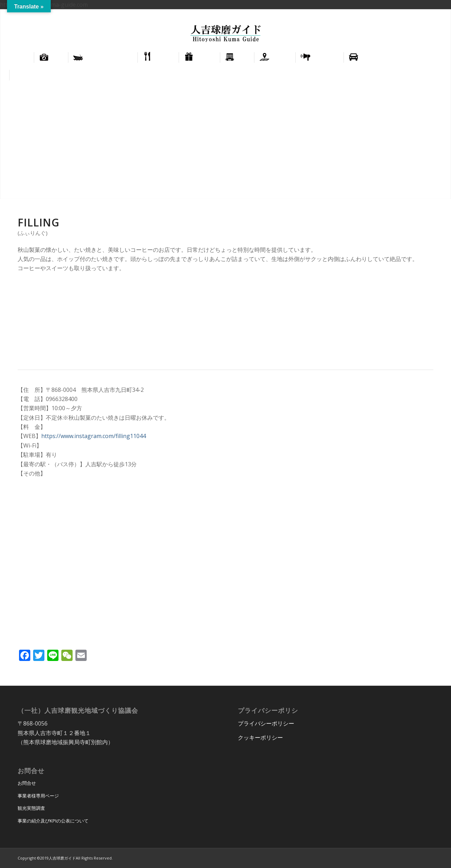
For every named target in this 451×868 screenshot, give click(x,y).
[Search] (437, 75)
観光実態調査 (31, 808)
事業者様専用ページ (38, 796)
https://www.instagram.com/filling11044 (94, 436)
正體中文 (434, 14)
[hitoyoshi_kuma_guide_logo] (225, 34)
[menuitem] (412, 14)
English (412, 14)
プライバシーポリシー (266, 723)
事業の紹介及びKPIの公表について (53, 821)
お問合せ (27, 783)
